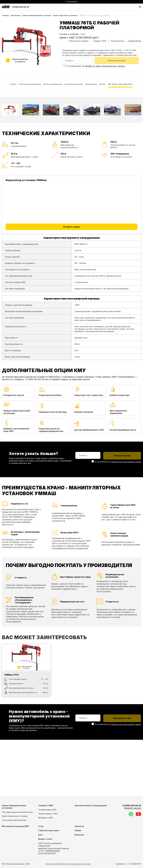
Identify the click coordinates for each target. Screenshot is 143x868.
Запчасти (79, 826)
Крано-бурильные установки (65, 15)
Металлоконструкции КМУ (15, 826)
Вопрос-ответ (45, 839)
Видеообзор (133, 41)
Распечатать (116, 41)
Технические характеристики (30, 86)
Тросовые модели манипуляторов (17, 812)
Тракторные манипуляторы (14, 820)
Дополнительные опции (85, 86)
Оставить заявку (71, 243)
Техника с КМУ (46, 805)
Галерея (8, 86)
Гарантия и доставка (49, 830)
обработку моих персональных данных (105, 67)
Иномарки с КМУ (46, 818)
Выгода (123, 86)
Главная (5, 15)
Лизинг (78, 830)
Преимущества (108, 86)
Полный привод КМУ (47, 810)
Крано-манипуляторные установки (37, 15)
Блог (41, 835)
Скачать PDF (98, 41)
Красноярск (16, 15)
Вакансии (79, 835)
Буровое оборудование (59, 86)
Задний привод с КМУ (48, 814)
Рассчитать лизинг (77, 41)
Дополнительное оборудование (91, 805)
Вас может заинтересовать (17, 99)
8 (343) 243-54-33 (21, 7)
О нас (41, 826)
